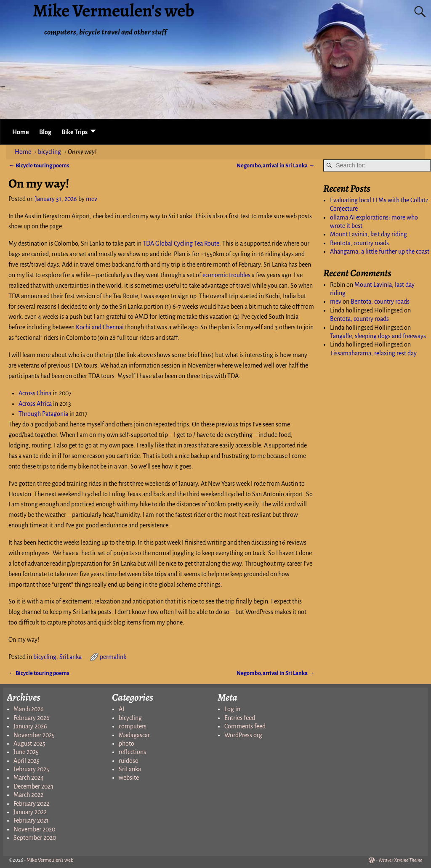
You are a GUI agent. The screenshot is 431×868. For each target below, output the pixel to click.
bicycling (49, 152)
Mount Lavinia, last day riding (368, 234)
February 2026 (32, 718)
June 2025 (26, 752)
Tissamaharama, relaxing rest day (373, 353)
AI (121, 709)
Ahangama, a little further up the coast (380, 251)
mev (336, 302)
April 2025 (27, 761)
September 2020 (35, 838)
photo (126, 744)
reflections (132, 752)
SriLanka (71, 657)
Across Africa (35, 404)
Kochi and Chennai (100, 327)
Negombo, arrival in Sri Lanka (275, 165)
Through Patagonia (43, 414)
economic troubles (226, 275)
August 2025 (29, 744)
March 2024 (29, 778)
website (129, 778)
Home (21, 132)
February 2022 (31, 804)
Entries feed (240, 718)
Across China (35, 393)
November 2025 (34, 735)
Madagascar (134, 735)
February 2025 (31, 769)
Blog (45, 132)
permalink (113, 657)
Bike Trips (74, 132)
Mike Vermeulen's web (50, 860)
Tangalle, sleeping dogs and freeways (378, 336)
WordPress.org (243, 735)
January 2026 (30, 726)
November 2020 (34, 829)
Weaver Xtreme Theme (400, 860)
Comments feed (245, 726)
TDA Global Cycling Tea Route (181, 243)
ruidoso (129, 761)
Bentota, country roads (359, 243)
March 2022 (28, 795)
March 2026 (29, 709)
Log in (232, 709)
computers (133, 726)
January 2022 (30, 812)
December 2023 (33, 786)
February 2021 (31, 820)
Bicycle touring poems (39, 165)
